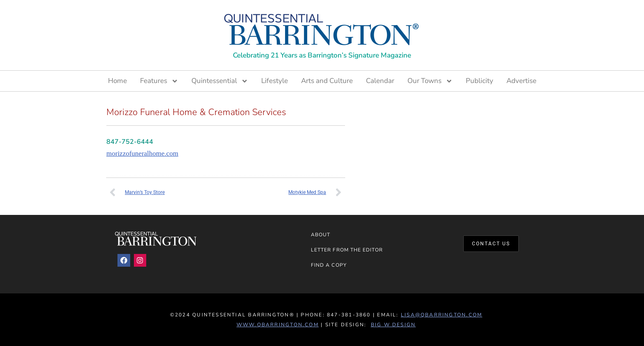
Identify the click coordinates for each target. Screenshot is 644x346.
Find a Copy (329, 265)
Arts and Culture (327, 81)
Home (117, 81)
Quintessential (220, 81)
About (321, 235)
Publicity (480, 81)
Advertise (521, 81)
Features (159, 81)
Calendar (380, 81)
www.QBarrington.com (278, 325)
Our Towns (430, 81)
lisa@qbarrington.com (442, 315)
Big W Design (393, 325)
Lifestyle (275, 81)
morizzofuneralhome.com (142, 153)
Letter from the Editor (347, 250)
